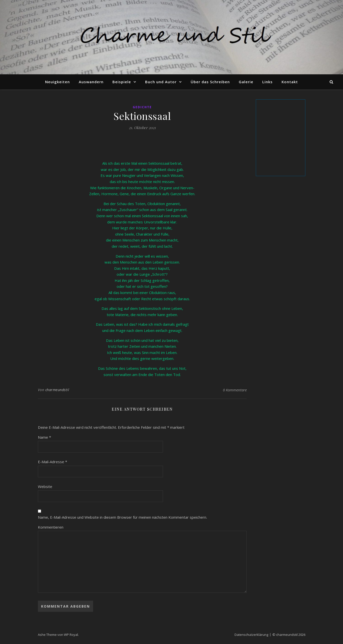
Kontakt (290, 82)
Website (45, 486)
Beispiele (122, 82)
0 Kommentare (235, 390)
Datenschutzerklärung (251, 635)
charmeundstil (57, 390)
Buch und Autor (161, 82)
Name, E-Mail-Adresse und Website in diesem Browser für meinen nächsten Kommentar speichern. (122, 517)
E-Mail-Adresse (53, 462)
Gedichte (142, 107)
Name (44, 437)
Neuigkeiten (57, 82)
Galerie (246, 82)
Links (267, 82)
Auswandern (91, 82)
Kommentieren (51, 527)
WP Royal (71, 635)
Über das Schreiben (210, 82)
